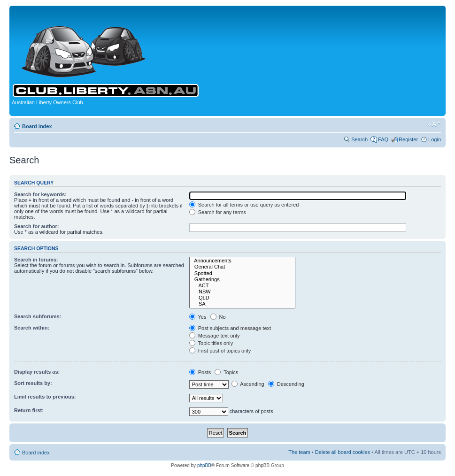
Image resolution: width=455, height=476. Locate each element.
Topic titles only (211, 343)
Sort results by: (33, 383)
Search (359, 139)
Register (408, 139)
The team (299, 452)
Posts (200, 372)
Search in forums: (36, 260)
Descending (286, 384)
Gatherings (243, 280)
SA (243, 304)
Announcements (243, 261)
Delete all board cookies (343, 452)
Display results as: (37, 372)
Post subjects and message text (230, 328)
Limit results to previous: (45, 397)
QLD (243, 298)
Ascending (248, 384)
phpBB (204, 465)
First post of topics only (220, 351)
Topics (226, 372)
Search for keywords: (40, 194)
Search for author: (36, 226)
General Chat (243, 267)
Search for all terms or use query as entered (244, 205)
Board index (37, 126)
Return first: (29, 410)
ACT (243, 286)
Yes (198, 317)
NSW (243, 292)
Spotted (243, 273)
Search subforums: (38, 316)
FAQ (383, 139)
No (218, 317)
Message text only (215, 336)
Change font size (434, 124)
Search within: (32, 328)
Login (435, 139)
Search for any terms (218, 212)
